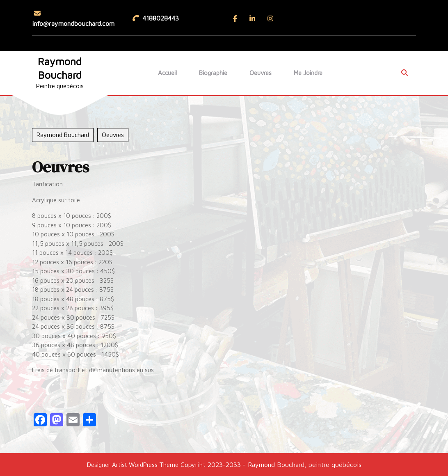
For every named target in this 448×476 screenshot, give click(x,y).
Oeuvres (261, 73)
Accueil (167, 73)
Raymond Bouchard (63, 135)
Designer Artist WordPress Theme (133, 465)
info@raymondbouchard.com (73, 18)
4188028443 (157, 17)
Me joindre (308, 73)
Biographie (213, 73)
